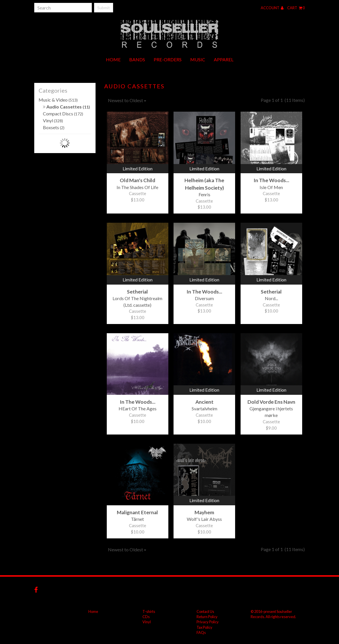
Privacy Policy (208, 622)
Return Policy (207, 617)
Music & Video (58, 100)
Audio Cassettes (66, 107)
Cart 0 (296, 8)
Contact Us (205, 611)
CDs (146, 617)
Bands (137, 59)
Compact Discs (63, 114)
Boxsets (54, 127)
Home (113, 59)
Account (272, 8)
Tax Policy (204, 627)
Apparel (224, 59)
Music (198, 59)
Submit (104, 8)
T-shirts (149, 611)
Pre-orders (168, 59)
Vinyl (53, 120)
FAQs (201, 632)
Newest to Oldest (127, 100)
